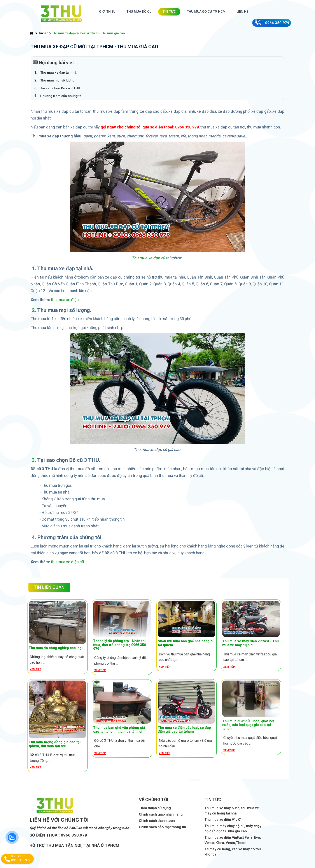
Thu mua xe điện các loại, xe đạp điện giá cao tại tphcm (184, 730)
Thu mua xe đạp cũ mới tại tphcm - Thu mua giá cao (87, 33)
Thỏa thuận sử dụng (155, 808)
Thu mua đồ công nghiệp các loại (56, 648)
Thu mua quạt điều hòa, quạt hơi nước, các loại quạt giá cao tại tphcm (248, 725)
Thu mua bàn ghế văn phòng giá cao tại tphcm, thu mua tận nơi (119, 730)
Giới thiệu (107, 12)
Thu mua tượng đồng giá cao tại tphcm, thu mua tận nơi (55, 744)
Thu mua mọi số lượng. (58, 80)
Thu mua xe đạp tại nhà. (59, 73)
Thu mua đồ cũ (139, 12)
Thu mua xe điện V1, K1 (223, 820)
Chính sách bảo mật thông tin (162, 827)
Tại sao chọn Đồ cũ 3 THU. (61, 88)
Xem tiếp (36, 669)
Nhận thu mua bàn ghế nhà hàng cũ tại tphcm (186, 643)
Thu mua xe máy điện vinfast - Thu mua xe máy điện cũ (250, 643)
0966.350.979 (277, 23)
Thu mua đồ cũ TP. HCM (206, 12)
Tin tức (169, 12)
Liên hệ (242, 12)
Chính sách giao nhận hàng (161, 814)
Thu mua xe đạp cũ (148, 258)
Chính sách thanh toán (157, 821)
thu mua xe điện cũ (67, 562)
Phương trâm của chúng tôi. (62, 96)
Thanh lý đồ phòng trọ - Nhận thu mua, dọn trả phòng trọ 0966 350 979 (120, 645)
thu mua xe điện (65, 300)
